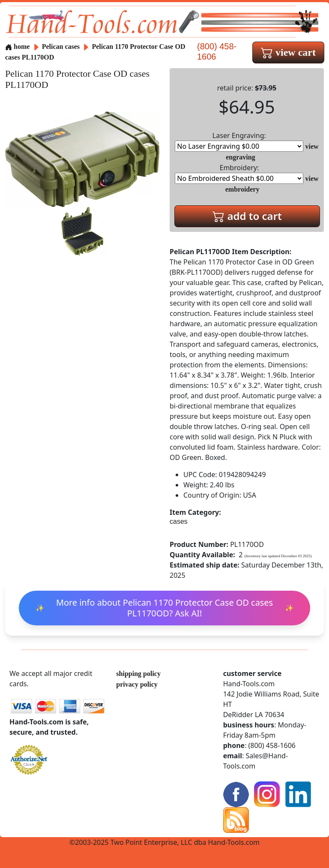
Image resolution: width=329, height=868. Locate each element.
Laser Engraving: (239, 141)
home (17, 47)
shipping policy (138, 674)
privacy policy (137, 684)
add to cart (247, 216)
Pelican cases (61, 47)
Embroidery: (239, 173)
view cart (288, 52)
